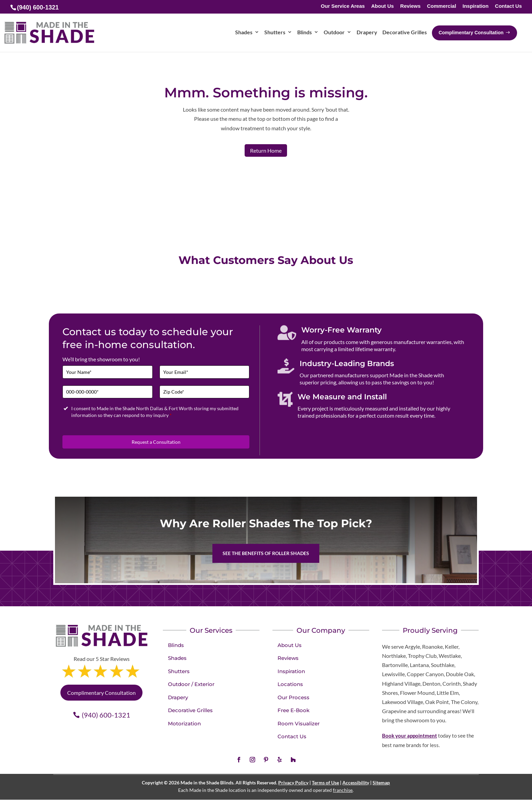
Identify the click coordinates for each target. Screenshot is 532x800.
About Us (383, 6)
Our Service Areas (343, 6)
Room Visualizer (299, 723)
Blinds (176, 645)
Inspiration (476, 6)
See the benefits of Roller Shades (266, 553)
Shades (177, 658)
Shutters (179, 671)
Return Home (266, 150)
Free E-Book (293, 710)
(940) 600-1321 (106, 715)
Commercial (441, 6)
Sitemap (381, 783)
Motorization (184, 723)
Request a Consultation (156, 442)
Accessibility (356, 783)
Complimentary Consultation (101, 693)
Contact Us (508, 6)
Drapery (178, 697)
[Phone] (108, 392)
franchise (343, 790)
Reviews (411, 6)
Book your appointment (410, 736)
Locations (290, 684)
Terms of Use (325, 783)
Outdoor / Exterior (191, 684)
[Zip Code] (205, 392)
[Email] (205, 372)
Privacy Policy (293, 783)
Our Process (293, 697)
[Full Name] (108, 372)
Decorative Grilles (190, 710)
